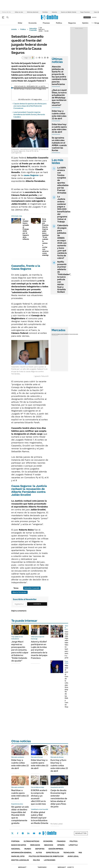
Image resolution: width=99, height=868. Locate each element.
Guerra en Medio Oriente (69, 12)
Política (59, 23)
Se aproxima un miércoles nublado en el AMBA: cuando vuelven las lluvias (59, 144)
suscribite (87, 17)
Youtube (34, 833)
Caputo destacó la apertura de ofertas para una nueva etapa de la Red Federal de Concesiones (30, 106)
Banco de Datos (19, 845)
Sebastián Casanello (33, 29)
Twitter (12, 833)
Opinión (85, 23)
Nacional (16, 849)
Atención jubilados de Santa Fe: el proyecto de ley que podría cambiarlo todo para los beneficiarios (59, 75)
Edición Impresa (56, 849)
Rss (80, 853)
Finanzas (46, 23)
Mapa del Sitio (18, 856)
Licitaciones (50, 860)
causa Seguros (31, 175)
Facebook (18, 833)
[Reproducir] (30, 85)
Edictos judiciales (20, 860)
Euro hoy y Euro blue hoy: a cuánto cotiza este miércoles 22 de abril (59, 766)
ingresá (94, 17)
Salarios (54, 12)
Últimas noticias (31, 841)
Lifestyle (73, 845)
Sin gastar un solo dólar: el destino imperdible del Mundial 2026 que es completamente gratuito (20, 815)
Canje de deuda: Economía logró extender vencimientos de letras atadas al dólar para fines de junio (59, 798)
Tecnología (69, 853)
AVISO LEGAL (73, 856)
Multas (36, 860)
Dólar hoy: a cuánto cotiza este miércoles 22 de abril (59, 115)
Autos (39, 853)
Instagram (23, 833)
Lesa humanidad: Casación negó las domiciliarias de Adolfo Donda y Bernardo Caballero (29, 115)
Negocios (72, 23)
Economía (33, 23)
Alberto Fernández (19, 592)
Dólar (20, 23)
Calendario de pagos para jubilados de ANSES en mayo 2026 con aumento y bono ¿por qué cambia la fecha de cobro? (63, 242)
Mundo (28, 849)
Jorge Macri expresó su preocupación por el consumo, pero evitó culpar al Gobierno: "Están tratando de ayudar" (20, 651)
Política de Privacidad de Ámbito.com (46, 856)
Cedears (75, 334)
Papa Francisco (85, 12)
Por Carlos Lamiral (56, 824)
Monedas (55, 334)
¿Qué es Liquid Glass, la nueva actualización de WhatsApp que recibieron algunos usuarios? (59, 98)
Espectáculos (53, 853)
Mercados (35, 845)
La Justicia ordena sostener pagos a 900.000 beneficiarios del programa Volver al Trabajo (64, 209)
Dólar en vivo (19, 12)
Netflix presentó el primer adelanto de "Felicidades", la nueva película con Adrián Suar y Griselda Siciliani (64, 277)
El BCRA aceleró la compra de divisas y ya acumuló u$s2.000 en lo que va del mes (39, 797)
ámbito (14, 29)
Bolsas (61, 334)
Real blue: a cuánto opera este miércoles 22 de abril (20, 794)
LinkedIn (28, 833)
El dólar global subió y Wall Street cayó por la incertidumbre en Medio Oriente (40, 818)
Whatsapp (40, 833)
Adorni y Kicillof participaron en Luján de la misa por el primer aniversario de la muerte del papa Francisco (39, 650)
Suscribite (37, 604)
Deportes (40, 849)
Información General (22, 853)
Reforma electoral (33, 12)
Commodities (68, 334)
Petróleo (45, 12)
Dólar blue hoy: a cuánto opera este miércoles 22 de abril (59, 128)
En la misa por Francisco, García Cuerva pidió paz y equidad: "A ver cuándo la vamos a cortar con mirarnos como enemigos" (46, 237)
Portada (15, 841)
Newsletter (94, 23)
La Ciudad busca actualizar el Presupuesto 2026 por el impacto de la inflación (28, 229)
